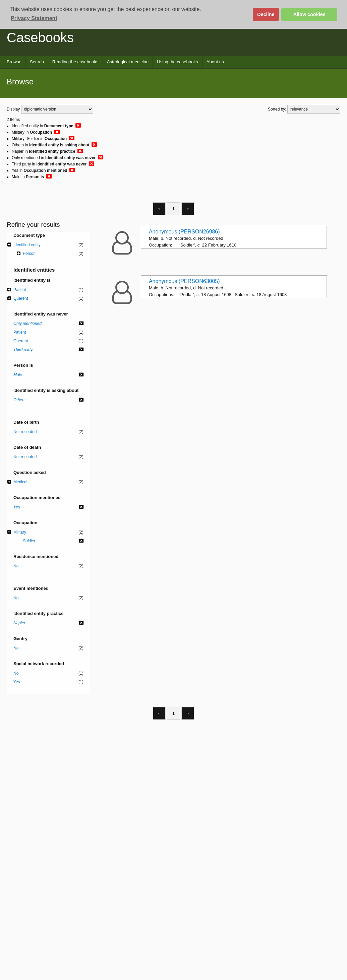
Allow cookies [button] (309, 14)
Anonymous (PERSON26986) (184, 232)
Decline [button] (266, 14)
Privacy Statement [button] (34, 18)
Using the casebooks (177, 62)
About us (215, 62)
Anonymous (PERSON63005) (184, 281)
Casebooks (40, 38)
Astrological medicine (128, 62)
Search (37, 62)
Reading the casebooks (75, 62)
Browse (14, 62)
